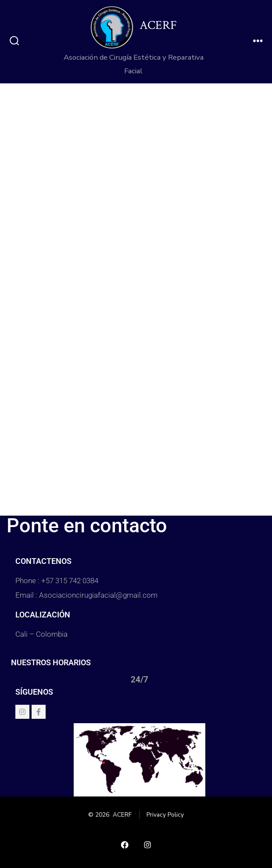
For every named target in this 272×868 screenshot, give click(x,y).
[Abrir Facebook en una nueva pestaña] (125, 845)
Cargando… (136, 297)
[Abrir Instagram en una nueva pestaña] (147, 845)
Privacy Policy (165, 815)
